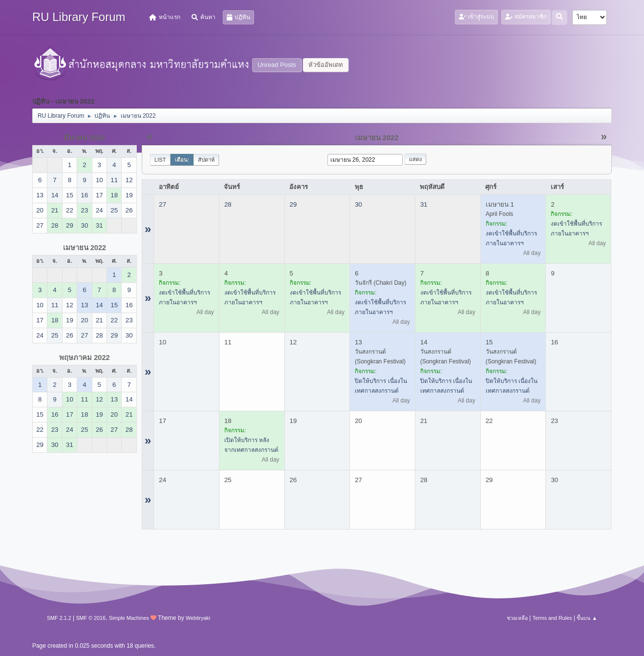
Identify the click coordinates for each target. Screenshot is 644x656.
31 (424, 204)
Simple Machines (129, 618)
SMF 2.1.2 (59, 618)
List (160, 160)
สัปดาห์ (206, 160)
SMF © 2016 (91, 618)
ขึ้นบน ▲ (587, 618)
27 (162, 204)
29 (293, 204)
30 (358, 204)
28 (228, 204)
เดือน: (182, 160)
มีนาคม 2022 (85, 138)
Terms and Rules (552, 618)
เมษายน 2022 (85, 248)
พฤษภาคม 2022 (85, 358)
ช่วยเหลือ (517, 618)
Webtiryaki (198, 618)
